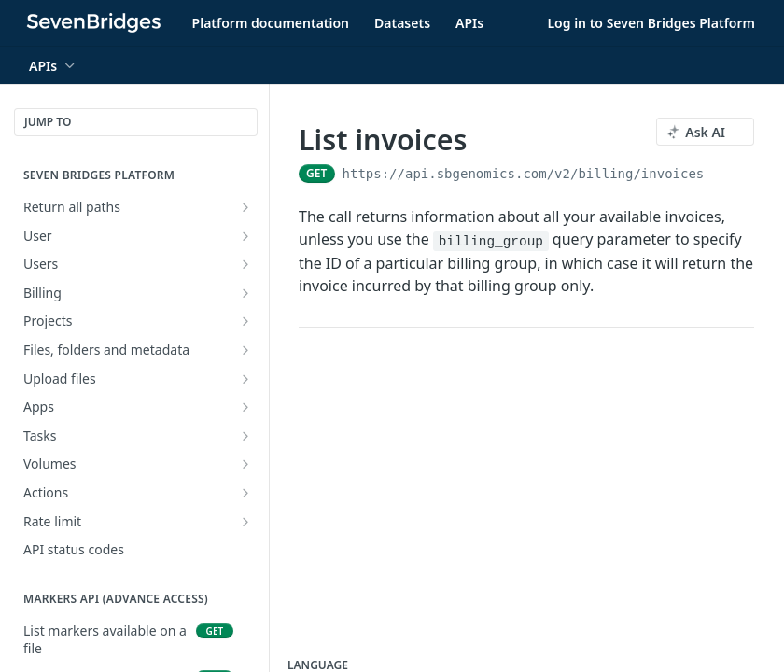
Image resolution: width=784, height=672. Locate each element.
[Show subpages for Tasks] (245, 436)
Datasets (402, 23)
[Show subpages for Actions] (245, 493)
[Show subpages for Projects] (245, 321)
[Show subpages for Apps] (245, 407)
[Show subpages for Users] (245, 264)
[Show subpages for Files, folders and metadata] (245, 350)
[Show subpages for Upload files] (245, 379)
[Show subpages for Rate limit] (245, 522)
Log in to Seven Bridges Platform (651, 23)
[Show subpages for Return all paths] (245, 207)
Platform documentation (271, 23)
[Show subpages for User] (245, 236)
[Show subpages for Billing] (245, 293)
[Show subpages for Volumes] (245, 464)
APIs (469, 23)
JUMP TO (48, 122)
